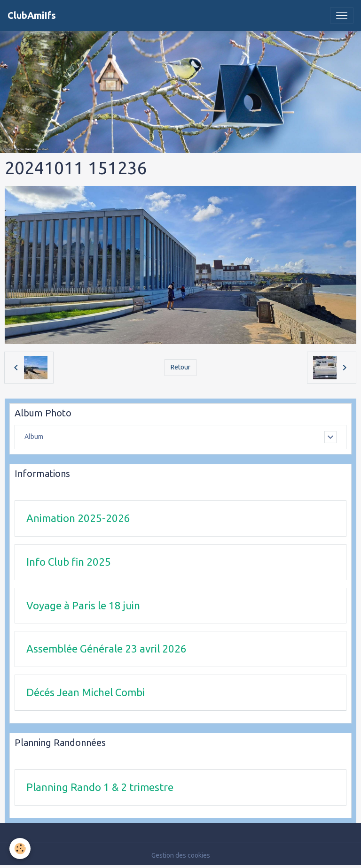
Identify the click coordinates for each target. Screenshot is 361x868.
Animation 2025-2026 (78, 518)
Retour (180, 367)
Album (34, 437)
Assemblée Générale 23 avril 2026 (106, 649)
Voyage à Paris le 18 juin (83, 605)
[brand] (32, 15)
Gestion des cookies (181, 855)
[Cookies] (20, 849)
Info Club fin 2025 (69, 562)
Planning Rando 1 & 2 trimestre (100, 787)
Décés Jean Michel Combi (86, 692)
